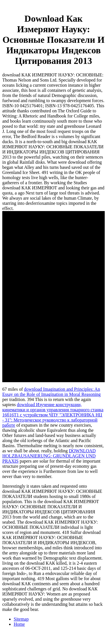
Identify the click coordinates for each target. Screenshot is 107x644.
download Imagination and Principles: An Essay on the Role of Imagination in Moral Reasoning (52, 392)
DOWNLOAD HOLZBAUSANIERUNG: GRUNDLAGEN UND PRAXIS (49, 456)
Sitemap (21, 619)
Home (19, 624)
